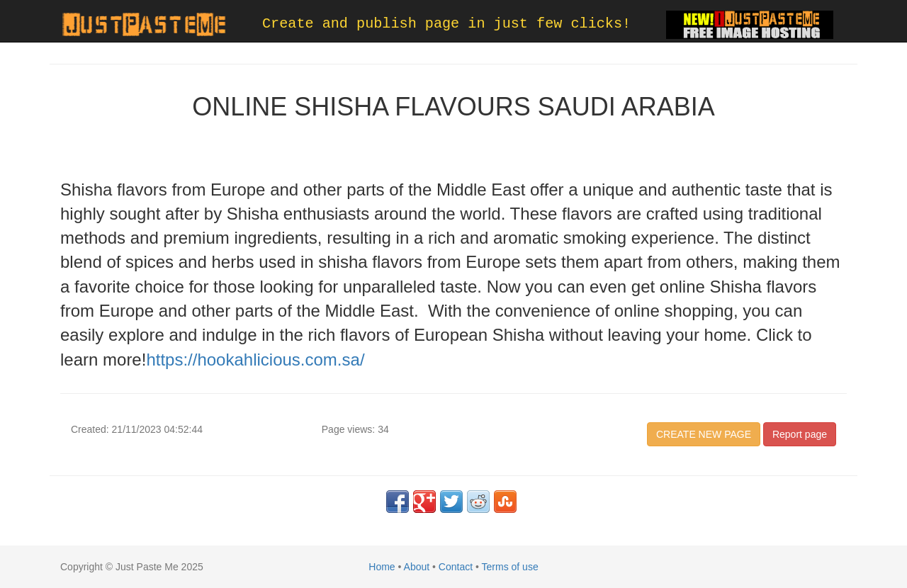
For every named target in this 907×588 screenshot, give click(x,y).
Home (382, 567)
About (417, 567)
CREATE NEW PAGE (704, 434)
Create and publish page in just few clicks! (446, 24)
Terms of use (510, 567)
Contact (456, 567)
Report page (800, 434)
